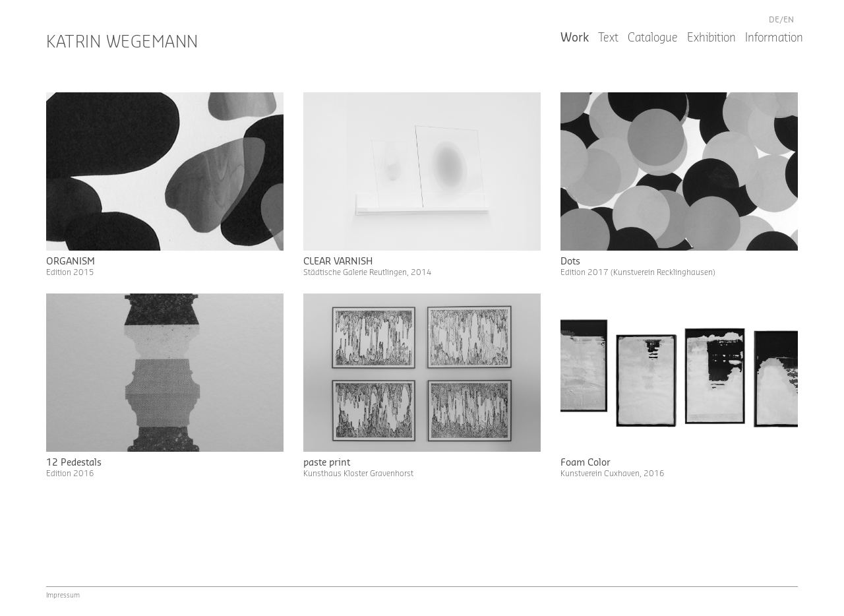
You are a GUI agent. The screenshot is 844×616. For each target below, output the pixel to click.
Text (608, 38)
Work (575, 38)
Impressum (63, 596)
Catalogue (653, 38)
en (789, 20)
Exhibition (711, 38)
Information (774, 38)
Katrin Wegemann (122, 43)
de (774, 20)
